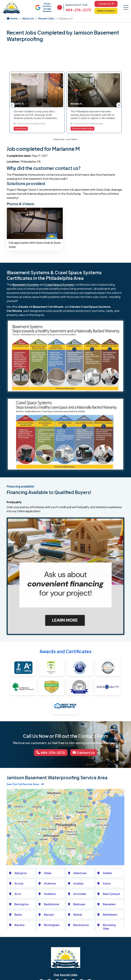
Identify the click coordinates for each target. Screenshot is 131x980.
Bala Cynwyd (111, 894)
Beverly (20, 925)
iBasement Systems (26, 285)
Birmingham (52, 925)
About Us (28, 18)
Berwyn (49, 915)
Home (12, 18)
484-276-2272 (78, 10)
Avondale (80, 894)
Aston (107, 883)
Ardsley (78, 883)
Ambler (108, 873)
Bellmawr (79, 904)
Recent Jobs (46, 18)
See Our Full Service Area (25, 784)
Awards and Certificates (65, 651)
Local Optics (71, 139)
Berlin (18, 915)
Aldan (48, 873)
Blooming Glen (109, 927)
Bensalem (109, 904)
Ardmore (50, 883)
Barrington (22, 904)
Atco (18, 894)
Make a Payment (106, 11)
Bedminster (52, 904)
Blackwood (81, 925)
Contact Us (106, 4)
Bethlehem (110, 915)
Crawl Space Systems (59, 285)
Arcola (19, 883)
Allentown (80, 873)
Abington (21, 873)
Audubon (50, 894)
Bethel (78, 915)
